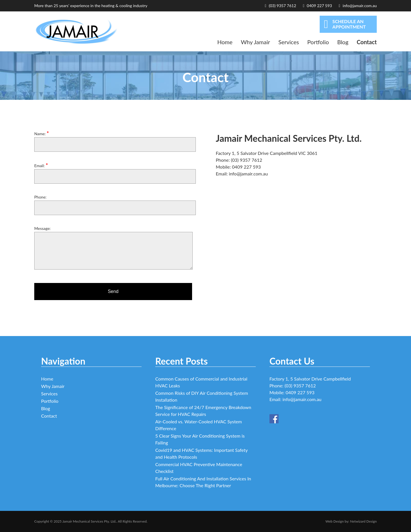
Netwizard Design (363, 521)
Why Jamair (255, 42)
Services (289, 42)
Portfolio (318, 42)
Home (225, 42)
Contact (367, 42)
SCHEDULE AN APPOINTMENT (345, 24)
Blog (343, 42)
